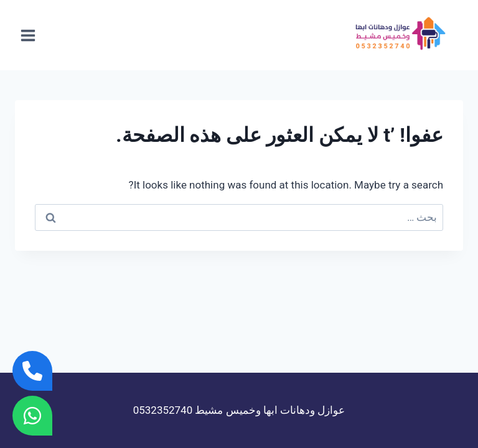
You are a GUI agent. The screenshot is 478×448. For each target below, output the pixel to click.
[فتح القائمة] (28, 35)
